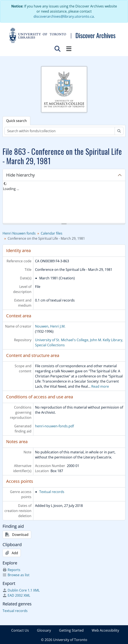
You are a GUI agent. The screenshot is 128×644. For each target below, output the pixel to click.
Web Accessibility (105, 630)
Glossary (44, 630)
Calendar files (52, 233)
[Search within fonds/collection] (60, 131)
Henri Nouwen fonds (19, 233)
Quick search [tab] (16, 121)
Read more (100, 386)
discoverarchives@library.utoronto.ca (64, 16)
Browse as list (16, 575)
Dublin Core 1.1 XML (21, 590)
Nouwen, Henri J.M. (50, 326)
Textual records (52, 492)
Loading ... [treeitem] (11, 189)
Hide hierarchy (20, 175)
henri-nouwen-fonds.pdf (54, 426)
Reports (11, 570)
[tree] (64, 202)
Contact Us (20, 630)
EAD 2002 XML (16, 595)
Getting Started (71, 630)
